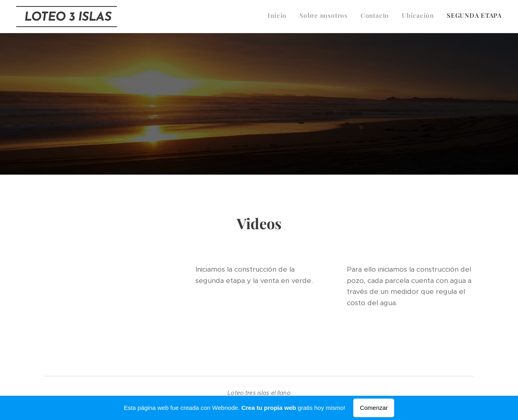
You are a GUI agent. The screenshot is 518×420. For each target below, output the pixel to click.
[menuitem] (452, 17)
